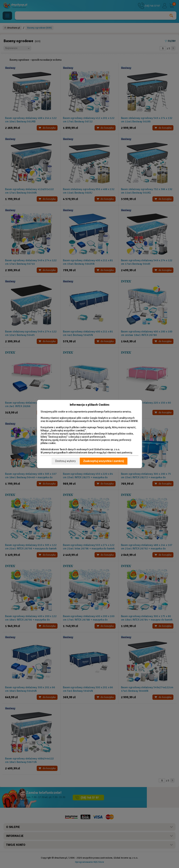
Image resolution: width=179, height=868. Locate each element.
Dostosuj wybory (65, 461)
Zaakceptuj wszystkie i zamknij (103, 461)
